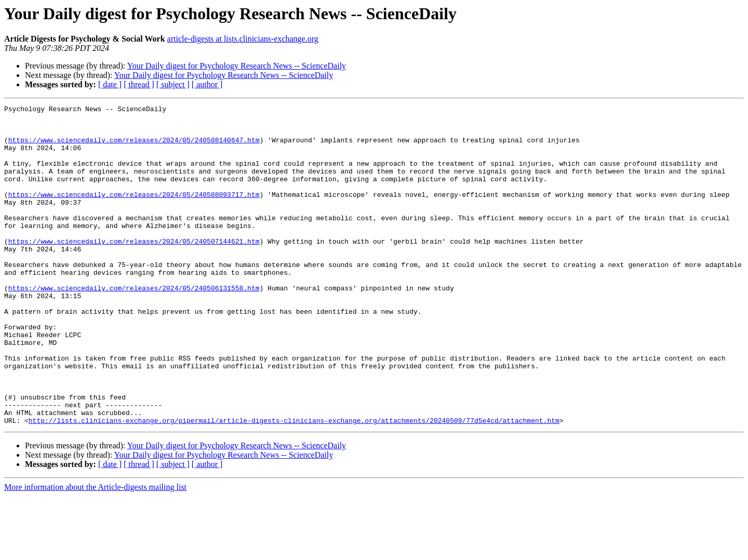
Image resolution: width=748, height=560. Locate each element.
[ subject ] (173, 84)
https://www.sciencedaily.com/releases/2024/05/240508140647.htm (134, 148)
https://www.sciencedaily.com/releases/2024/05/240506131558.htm (134, 325)
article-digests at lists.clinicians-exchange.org (243, 39)
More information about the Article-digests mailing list (95, 551)
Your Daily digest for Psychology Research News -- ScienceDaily (237, 66)
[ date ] (110, 84)
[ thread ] (139, 84)
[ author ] (207, 84)
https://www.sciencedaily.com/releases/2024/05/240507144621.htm (134, 269)
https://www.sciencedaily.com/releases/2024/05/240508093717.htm (134, 213)
